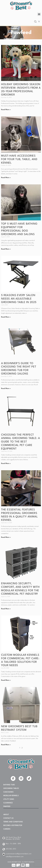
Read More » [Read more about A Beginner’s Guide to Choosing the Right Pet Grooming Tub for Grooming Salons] (6, 389)
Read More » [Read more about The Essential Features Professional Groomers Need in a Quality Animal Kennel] (6, 537)
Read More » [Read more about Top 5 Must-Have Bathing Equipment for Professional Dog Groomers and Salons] (6, 249)
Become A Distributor (13, 825)
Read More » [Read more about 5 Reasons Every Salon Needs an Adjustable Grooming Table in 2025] (6, 317)
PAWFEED (7, 807)
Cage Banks (8, 792)
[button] (39, 14)
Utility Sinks (9, 799)
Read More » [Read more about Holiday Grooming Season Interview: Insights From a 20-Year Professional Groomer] (6, 110)
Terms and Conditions (13, 822)
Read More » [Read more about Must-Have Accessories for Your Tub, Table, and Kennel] (6, 178)
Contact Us (8, 818)
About (6, 815)
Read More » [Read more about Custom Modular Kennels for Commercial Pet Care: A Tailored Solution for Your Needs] (6, 680)
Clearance (8, 803)
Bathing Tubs (9, 785)
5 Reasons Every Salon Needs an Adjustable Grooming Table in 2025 (19, 299)
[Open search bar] (35, 22)
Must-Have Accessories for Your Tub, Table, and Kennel (19, 159)
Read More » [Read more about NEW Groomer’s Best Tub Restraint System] (6, 745)
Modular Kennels (11, 796)
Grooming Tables (11, 788)
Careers (7, 829)
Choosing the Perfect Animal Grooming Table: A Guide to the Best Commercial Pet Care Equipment (20, 442)
